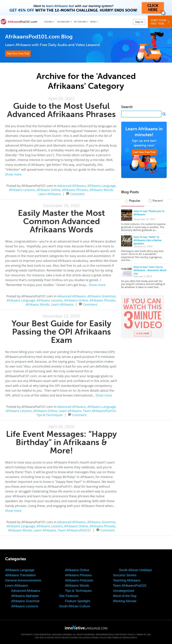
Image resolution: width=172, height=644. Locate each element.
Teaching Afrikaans (127, 580)
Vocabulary (63, 22)
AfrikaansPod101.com (107, 635)
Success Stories (125, 575)
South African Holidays (136, 570)
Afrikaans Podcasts (79, 580)
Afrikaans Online (48, 190)
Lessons (48, 22)
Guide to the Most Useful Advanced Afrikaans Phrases (61, 110)
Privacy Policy (127, 635)
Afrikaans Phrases (75, 190)
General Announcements (23, 580)
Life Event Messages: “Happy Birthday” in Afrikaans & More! (61, 442)
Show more (13, 174)
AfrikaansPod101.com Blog (39, 37)
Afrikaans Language (101, 186)
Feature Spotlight (78, 601)
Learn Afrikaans (50, 194)
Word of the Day (125, 596)
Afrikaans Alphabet (25, 596)
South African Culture (75, 606)
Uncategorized (124, 591)
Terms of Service (121, 638)
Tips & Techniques (50, 415)
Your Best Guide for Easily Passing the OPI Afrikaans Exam (61, 332)
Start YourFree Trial (160, 22)
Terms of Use (143, 635)
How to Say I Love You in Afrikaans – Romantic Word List (150, 270)
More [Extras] (93, 22)
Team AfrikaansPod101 (100, 411)
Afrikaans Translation (20, 575)
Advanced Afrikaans (72, 186)
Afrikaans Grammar (101, 296)
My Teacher (80, 22)
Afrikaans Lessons (22, 190)
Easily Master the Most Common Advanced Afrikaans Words (61, 221)
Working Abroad (125, 601)
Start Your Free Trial (18, 54)
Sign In (139, 22)
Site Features (69, 596)
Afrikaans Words (101, 190)
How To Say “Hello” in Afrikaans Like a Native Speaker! (148, 240)
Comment (77, 194)
